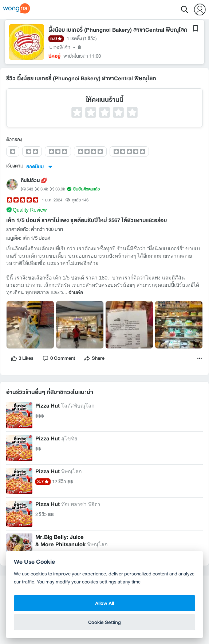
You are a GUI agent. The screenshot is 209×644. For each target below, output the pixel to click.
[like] (22, 358)
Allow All (104, 603)
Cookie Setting (104, 622)
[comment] (59, 358)
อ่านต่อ (76, 293)
